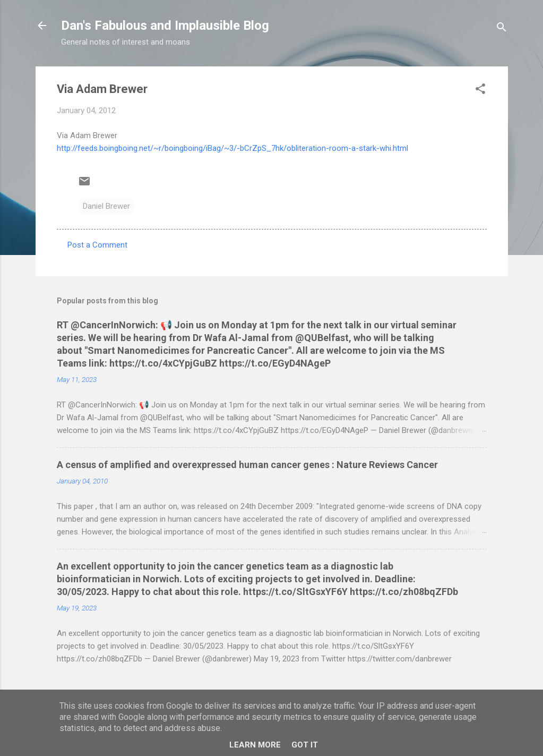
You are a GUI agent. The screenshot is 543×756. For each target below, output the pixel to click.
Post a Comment (97, 245)
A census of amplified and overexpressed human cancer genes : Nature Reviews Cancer (247, 465)
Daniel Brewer (106, 206)
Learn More (255, 745)
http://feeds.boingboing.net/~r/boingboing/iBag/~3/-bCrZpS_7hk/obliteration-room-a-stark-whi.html (232, 148)
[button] (480, 91)
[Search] (502, 29)
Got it (305, 745)
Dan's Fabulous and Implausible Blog (165, 26)
